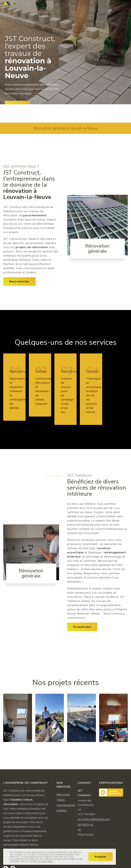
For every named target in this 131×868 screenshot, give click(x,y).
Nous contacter (19, 282)
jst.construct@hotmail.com (94, 819)
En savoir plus (82, 627)
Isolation (62, 810)
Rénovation (63, 795)
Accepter (101, 857)
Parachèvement (66, 805)
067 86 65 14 (86, 825)
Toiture (61, 800)
